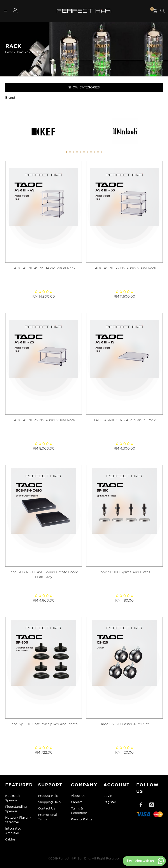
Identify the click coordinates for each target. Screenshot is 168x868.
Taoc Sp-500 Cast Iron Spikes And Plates (44, 724)
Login (108, 796)
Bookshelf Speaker (13, 798)
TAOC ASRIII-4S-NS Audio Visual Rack (44, 268)
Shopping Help (49, 802)
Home (9, 52)
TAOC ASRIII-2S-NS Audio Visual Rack (44, 420)
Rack (35, 52)
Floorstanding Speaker (16, 809)
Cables (10, 840)
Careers (77, 802)
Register (110, 802)
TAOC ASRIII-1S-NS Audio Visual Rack (124, 420)
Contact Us (47, 809)
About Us (78, 796)
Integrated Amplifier (13, 831)
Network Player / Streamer (18, 820)
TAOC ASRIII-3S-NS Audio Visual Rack (124, 268)
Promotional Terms (47, 817)
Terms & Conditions (79, 811)
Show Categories (84, 88)
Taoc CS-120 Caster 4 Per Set (125, 724)
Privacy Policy (81, 820)
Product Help (48, 796)
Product (23, 52)
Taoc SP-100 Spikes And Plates (125, 572)
